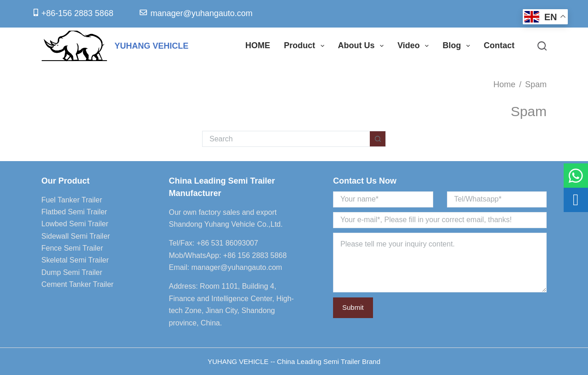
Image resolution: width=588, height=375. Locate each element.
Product (306, 46)
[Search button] (378, 139)
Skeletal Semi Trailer (75, 260)
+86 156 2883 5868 (255, 255)
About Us (363, 46)
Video (415, 46)
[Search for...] (286, 139)
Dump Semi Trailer (72, 272)
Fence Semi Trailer (72, 248)
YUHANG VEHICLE (151, 46)
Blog (458, 46)
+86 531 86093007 (227, 243)
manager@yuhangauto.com (237, 267)
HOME (258, 45)
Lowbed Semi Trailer (75, 224)
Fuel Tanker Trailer (72, 200)
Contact (499, 45)
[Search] (542, 46)
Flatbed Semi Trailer (74, 212)
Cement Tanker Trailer (77, 284)
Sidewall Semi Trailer (76, 236)
